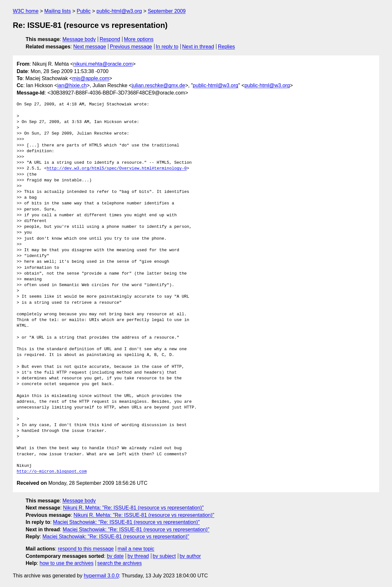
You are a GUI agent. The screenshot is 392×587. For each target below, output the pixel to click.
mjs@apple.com (91, 78)
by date (115, 556)
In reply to (167, 47)
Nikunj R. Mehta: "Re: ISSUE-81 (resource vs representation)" (133, 508)
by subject (164, 556)
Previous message (131, 47)
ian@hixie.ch (72, 85)
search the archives (120, 563)
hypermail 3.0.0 (101, 576)
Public (84, 11)
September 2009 (167, 11)
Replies (226, 47)
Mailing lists (58, 11)
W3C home (26, 11)
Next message (90, 47)
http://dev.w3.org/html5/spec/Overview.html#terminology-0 (117, 169)
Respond (110, 39)
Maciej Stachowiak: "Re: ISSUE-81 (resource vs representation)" (126, 522)
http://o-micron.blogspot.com (52, 472)
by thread (138, 556)
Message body (79, 39)
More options (139, 39)
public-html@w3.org (119, 11)
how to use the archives (67, 563)
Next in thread (198, 47)
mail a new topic (136, 549)
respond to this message (86, 549)
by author (190, 556)
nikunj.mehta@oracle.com (103, 64)
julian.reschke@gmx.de (158, 85)
